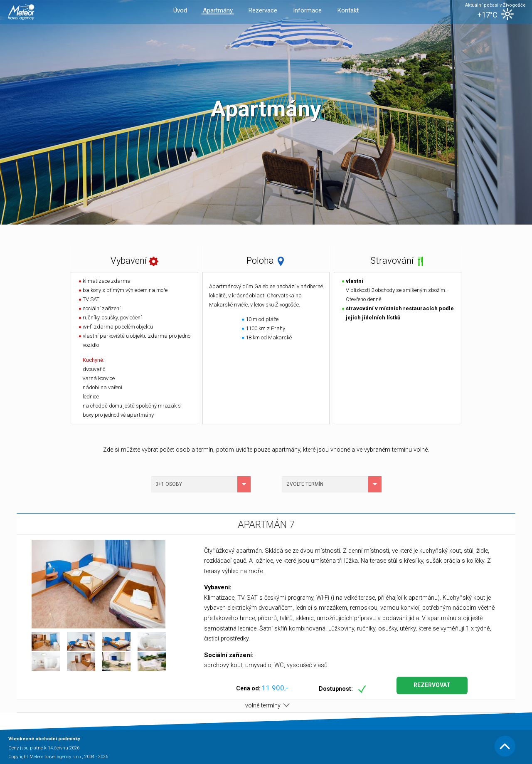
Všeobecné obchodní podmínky (44, 739)
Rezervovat (432, 685)
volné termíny (266, 706)
